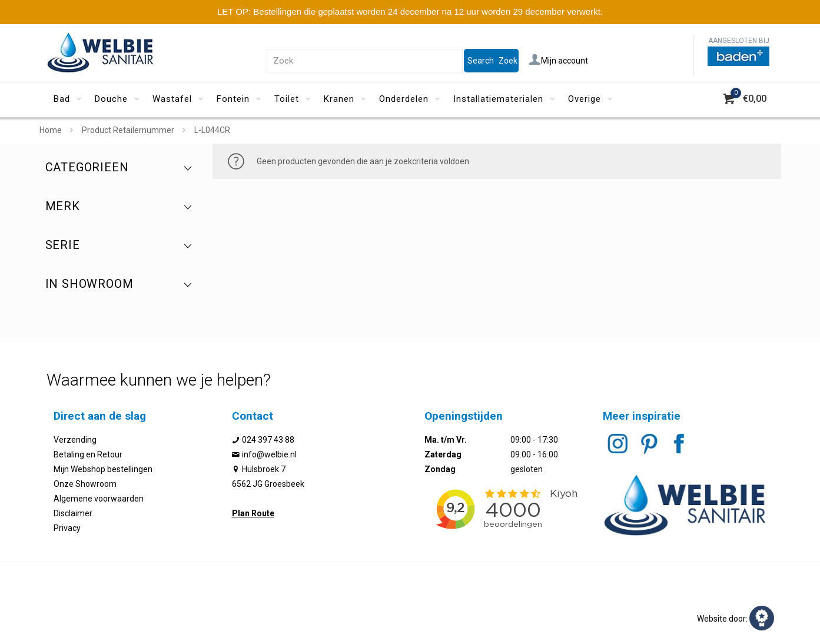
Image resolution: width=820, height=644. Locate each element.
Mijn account (559, 61)
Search (481, 61)
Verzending (75, 440)
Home (51, 130)
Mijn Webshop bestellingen (103, 469)
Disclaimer (73, 513)
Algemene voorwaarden (99, 499)
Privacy (67, 528)
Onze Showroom (85, 484)
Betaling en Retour (88, 454)
